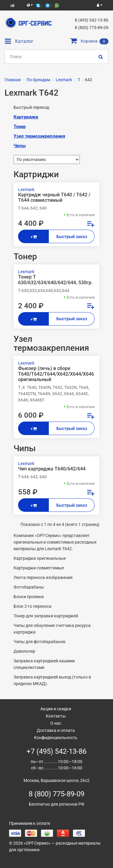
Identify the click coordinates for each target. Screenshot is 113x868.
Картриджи (26, 117)
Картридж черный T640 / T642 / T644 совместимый (54, 198)
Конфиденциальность (56, 738)
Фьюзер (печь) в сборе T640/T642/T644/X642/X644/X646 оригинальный (56, 374)
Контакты (56, 716)
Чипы (20, 146)
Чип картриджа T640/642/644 (52, 469)
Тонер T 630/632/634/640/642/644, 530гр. (55, 280)
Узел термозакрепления (39, 136)
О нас (56, 723)
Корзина (89, 41)
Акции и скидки (56, 709)
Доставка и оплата (56, 730)
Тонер (20, 127)
